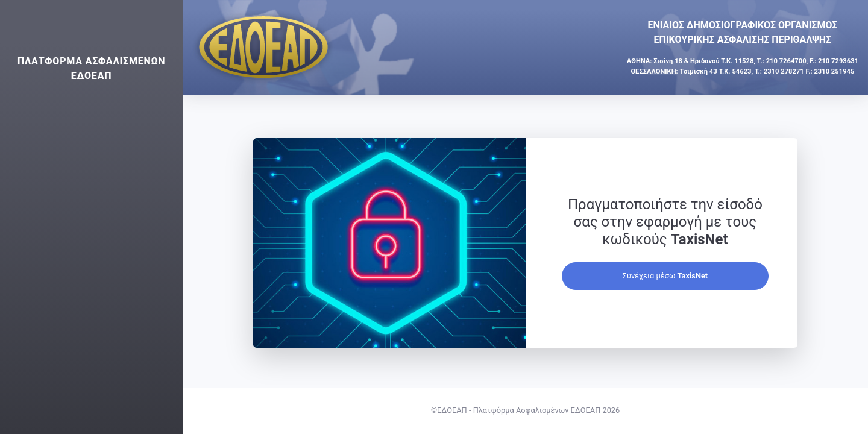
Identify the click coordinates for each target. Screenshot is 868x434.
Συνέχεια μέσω (665, 276)
